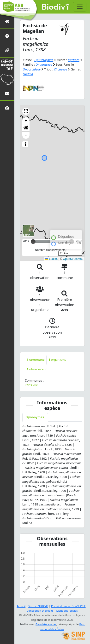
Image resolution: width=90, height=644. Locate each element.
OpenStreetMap (73, 259)
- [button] (26, 135)
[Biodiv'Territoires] (7, 79)
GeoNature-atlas (46, 624)
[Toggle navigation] (80, 7)
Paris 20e (31, 385)
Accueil (21, 606)
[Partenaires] (7, 50)
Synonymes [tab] (35, 417)
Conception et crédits (40, 611)
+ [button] (26, 121)
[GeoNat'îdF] (7, 65)
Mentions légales (67, 611)
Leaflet (51, 259)
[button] (26, 111)
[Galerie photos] (7, 108)
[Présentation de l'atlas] (7, 36)
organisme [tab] (57, 360)
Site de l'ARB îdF (38, 606)
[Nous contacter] (7, 93)
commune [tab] (36, 360)
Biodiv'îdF (56, 7)
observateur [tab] (37, 369)
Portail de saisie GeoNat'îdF (68, 606)
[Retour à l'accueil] (7, 21)
